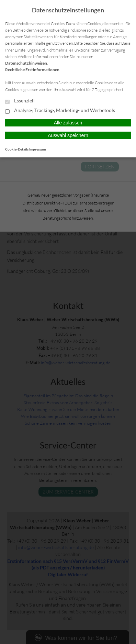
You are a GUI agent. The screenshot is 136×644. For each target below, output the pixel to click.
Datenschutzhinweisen (26, 63)
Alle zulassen (68, 123)
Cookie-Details (17, 149)
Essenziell (20, 101)
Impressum (37, 149)
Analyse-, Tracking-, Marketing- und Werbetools (60, 111)
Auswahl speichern (68, 135)
